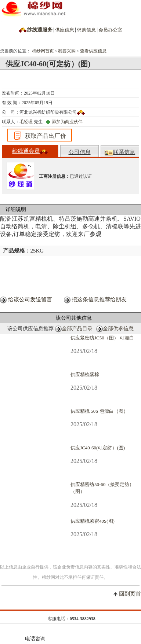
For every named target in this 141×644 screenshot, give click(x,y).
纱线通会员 (30, 151)
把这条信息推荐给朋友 (99, 299)
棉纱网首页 (43, 51)
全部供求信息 (118, 329)
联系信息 (120, 152)
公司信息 (80, 152)
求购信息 (86, 30)
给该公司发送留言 (30, 299)
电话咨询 (35, 634)
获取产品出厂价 (40, 136)
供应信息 (65, 30)
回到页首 (130, 594)
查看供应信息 (93, 51)
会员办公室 (110, 30)
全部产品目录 (77, 329)
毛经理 (26, 122)
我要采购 (67, 51)
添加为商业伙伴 (67, 122)
